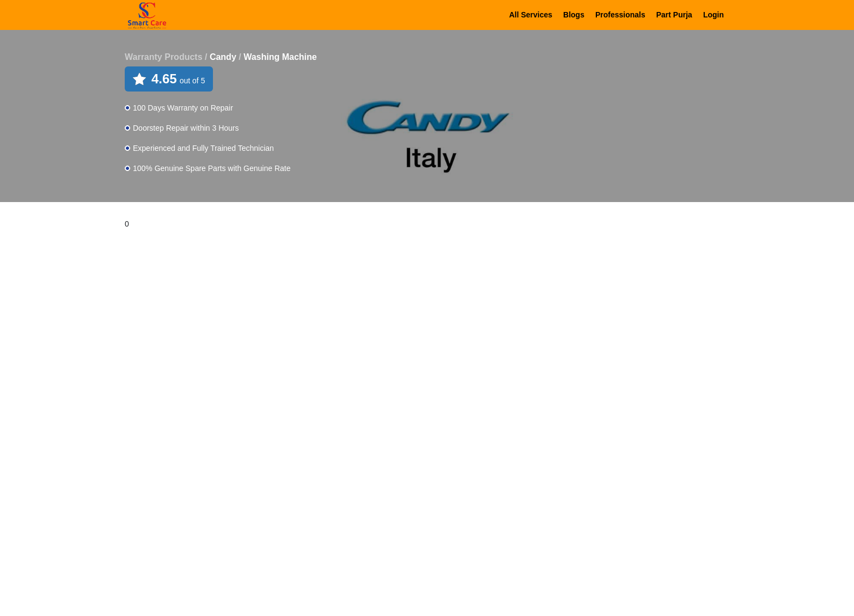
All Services (531, 15)
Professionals (620, 15)
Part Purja (674, 15)
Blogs (574, 15)
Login (713, 15)
